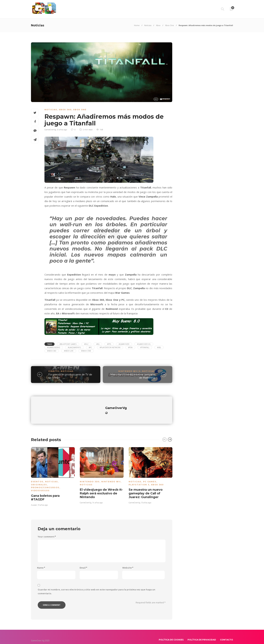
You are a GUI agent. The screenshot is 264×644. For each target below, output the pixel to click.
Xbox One (170, 25)
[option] (53, 470)
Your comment (47, 531)
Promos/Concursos (45, 482)
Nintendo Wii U (129, 371)
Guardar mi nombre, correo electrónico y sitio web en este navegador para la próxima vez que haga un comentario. (96, 586)
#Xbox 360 (52, 351)
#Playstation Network (110, 347)
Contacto (227, 634)
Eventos (37, 476)
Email (83, 562)
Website (128, 562)
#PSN (130, 347)
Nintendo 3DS (90, 476)
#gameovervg (54, 347)
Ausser (34, 499)
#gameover (124, 344)
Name (41, 562)
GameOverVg (50, 130)
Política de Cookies (171, 634)
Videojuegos (40, 485)
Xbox (158, 25)
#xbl (159, 347)
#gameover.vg (144, 344)
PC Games (150, 476)
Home (137, 25)
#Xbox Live (69, 351)
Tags (49, 344)
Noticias (148, 25)
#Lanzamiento (74, 347)
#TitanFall (145, 347)
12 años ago (62, 130)
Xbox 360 (65, 110)
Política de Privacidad (202, 634)
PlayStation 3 (139, 479)
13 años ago (43, 499)
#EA (98, 344)
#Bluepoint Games (68, 344)
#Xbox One (86, 351)
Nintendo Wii (111, 476)
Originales (39, 479)
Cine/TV (54, 371)
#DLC (86, 344)
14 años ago (97, 497)
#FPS (109, 344)
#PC (90, 347)
